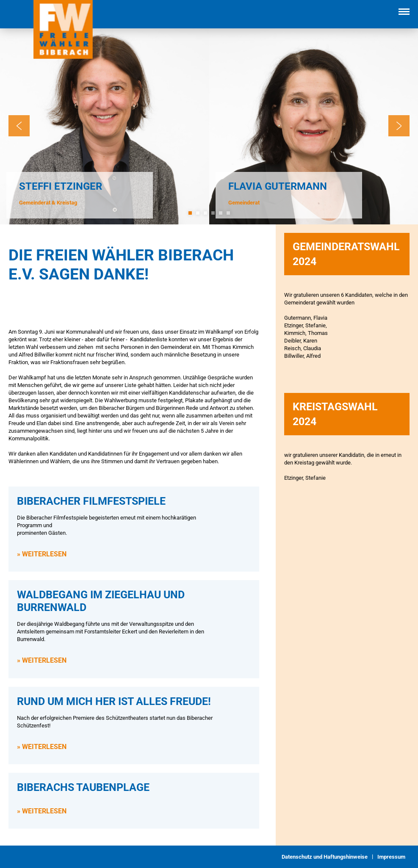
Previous (19, 126)
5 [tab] (221, 213)
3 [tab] (205, 213)
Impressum (391, 857)
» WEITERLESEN (42, 554)
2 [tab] (198, 213)
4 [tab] (213, 213)
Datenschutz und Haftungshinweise (325, 857)
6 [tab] (228, 213)
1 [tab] (190, 213)
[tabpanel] (105, 126)
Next (399, 126)
